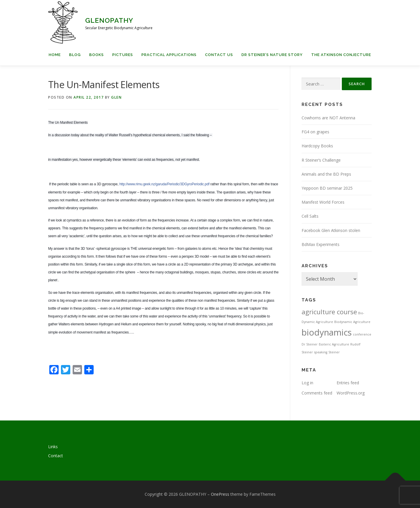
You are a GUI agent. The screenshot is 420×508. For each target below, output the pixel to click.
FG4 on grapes (315, 132)
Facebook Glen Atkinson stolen (331, 230)
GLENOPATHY (109, 20)
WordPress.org (351, 393)
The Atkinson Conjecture (341, 55)
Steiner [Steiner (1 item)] (334, 352)
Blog (75, 55)
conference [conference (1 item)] (362, 334)
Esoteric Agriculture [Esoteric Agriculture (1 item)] (334, 344)
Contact (56, 456)
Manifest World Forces (323, 202)
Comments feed (317, 393)
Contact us (219, 55)
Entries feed (348, 383)
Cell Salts (310, 216)
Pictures (123, 55)
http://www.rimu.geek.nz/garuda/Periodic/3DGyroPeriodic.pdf (164, 184)
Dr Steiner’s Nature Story (272, 55)
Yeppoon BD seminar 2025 (327, 188)
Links (53, 447)
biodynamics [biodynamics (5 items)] (327, 332)
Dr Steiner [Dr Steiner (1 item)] (310, 344)
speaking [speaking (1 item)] (321, 352)
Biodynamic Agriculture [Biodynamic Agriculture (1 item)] (352, 322)
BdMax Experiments (321, 244)
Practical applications (169, 55)
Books (97, 55)
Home (55, 55)
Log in (307, 383)
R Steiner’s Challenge (321, 160)
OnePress (220, 494)
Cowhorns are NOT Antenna (328, 118)
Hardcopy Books (317, 146)
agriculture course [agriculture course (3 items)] (329, 312)
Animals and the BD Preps (326, 174)
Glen (116, 97)
